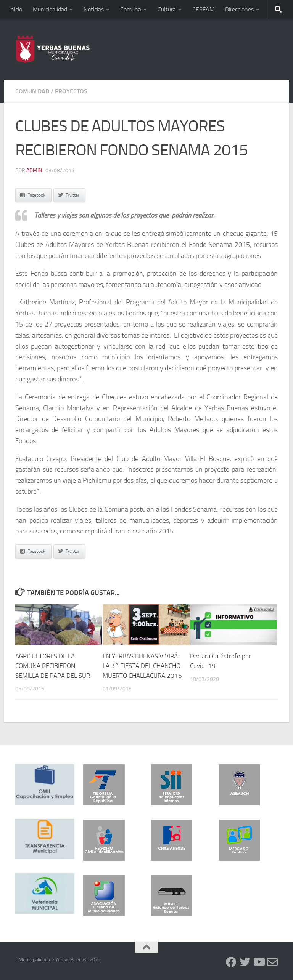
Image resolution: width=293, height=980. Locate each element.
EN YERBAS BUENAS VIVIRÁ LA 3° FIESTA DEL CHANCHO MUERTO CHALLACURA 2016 (142, 666)
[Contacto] (272, 962)
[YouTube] (259, 962)
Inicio (16, 9)
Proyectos (71, 91)
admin (34, 171)
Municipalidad (50, 9)
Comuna (131, 9)
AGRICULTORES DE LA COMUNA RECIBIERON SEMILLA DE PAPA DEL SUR (53, 666)
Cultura (167, 9)
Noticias (94, 9)
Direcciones (239, 9)
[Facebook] (231, 962)
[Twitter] (245, 962)
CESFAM (203, 9)
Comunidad (32, 91)
